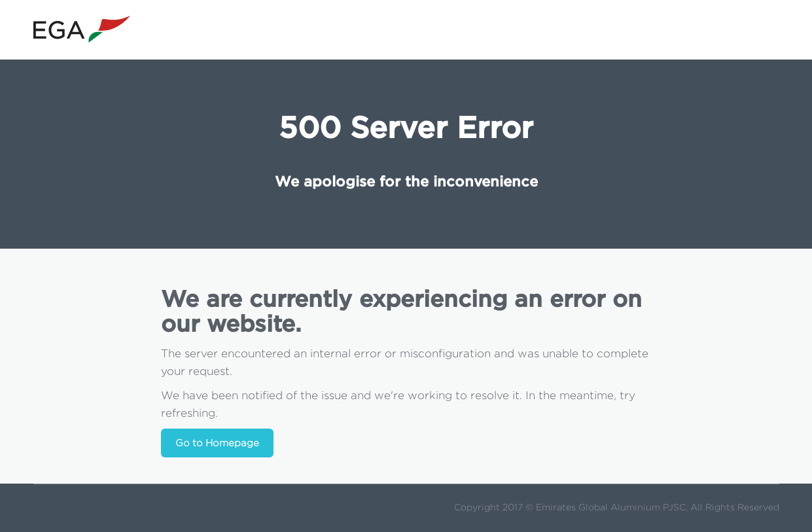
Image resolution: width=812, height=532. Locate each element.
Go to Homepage (217, 443)
